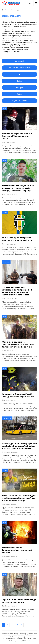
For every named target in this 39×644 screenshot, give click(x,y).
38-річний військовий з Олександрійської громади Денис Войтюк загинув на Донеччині (18, 344)
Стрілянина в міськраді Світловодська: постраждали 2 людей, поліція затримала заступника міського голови (17, 291)
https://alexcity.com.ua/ (27, 638)
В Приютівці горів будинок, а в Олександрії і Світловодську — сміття (17, 136)
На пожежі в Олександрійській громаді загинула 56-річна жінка (18, 395)
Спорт (5, 212)
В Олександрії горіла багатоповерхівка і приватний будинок (17, 550)
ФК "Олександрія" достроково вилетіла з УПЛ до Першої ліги (17, 239)
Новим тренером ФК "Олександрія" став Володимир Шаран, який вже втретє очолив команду (19, 498)
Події (4, 108)
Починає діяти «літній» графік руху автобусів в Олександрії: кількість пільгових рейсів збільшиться (19, 446)
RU (30, 3)
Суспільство (7, 418)
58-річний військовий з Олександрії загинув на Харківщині (19, 601)
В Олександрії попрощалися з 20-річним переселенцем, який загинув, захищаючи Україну (18, 188)
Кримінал (6, 262)
